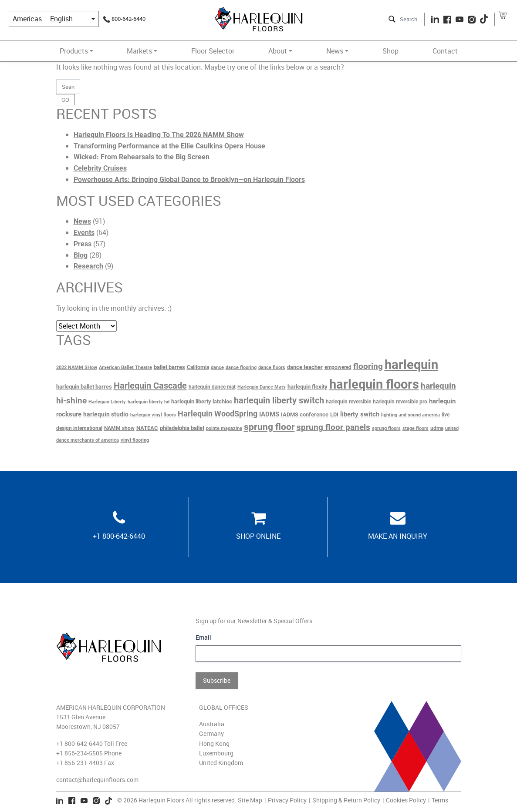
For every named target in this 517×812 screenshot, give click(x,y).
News (335, 51)
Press (83, 244)
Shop (390, 51)
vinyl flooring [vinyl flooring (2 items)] (135, 440)
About (278, 51)
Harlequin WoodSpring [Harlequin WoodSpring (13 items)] (218, 414)
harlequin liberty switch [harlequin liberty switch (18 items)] (279, 401)
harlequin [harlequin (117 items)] (411, 365)
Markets (139, 51)
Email (203, 637)
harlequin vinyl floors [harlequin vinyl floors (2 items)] (153, 415)
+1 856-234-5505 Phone (89, 753)
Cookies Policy (406, 800)
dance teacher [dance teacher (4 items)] (305, 367)
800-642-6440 (124, 19)
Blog (81, 255)
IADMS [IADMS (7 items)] (269, 414)
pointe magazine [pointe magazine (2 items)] (224, 428)
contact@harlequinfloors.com (97, 780)
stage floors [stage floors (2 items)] (416, 428)
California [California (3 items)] (198, 367)
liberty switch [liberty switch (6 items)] (360, 414)
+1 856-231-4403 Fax (85, 763)
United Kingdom (221, 763)
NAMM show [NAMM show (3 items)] (119, 428)
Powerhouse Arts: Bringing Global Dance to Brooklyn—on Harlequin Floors (189, 180)
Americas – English (43, 19)
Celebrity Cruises (100, 168)
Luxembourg (216, 753)
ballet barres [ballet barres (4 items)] (169, 367)
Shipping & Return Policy (346, 800)
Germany (211, 733)
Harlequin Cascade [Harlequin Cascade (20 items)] (150, 386)
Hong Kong (214, 743)
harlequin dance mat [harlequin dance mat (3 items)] (212, 387)
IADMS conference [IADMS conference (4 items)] (305, 414)
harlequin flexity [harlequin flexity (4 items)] (307, 387)
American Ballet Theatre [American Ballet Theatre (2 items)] (125, 367)
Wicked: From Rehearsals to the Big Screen (142, 157)
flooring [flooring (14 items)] (368, 366)
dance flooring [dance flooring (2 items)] (241, 367)
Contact (445, 51)
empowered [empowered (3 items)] (338, 367)
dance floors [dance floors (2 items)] (272, 367)
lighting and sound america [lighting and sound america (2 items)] (411, 415)
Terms (440, 800)
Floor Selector (213, 51)
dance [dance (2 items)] (217, 367)
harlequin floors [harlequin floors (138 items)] (374, 384)
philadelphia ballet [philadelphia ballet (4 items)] (182, 428)
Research (88, 266)
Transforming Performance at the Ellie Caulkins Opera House (169, 146)
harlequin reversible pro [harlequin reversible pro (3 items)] (400, 402)
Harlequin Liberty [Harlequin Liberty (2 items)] (107, 402)
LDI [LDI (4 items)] (334, 414)
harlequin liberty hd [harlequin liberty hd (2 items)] (149, 402)
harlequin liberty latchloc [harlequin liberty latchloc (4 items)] (202, 401)
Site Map (250, 800)
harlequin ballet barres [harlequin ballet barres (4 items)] (84, 387)
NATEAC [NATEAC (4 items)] (147, 428)
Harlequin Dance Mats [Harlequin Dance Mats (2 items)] (262, 387)
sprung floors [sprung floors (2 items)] (386, 428)
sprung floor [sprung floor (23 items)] (269, 427)
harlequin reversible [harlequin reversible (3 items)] (348, 402)
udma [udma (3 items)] (437, 428)
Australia (212, 724)
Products (74, 51)
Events (84, 233)
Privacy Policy (287, 800)
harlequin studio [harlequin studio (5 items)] (106, 414)
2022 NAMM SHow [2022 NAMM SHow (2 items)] (77, 367)
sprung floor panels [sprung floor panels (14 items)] (333, 427)
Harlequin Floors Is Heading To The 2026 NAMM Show (159, 135)
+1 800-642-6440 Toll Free (92, 743)
